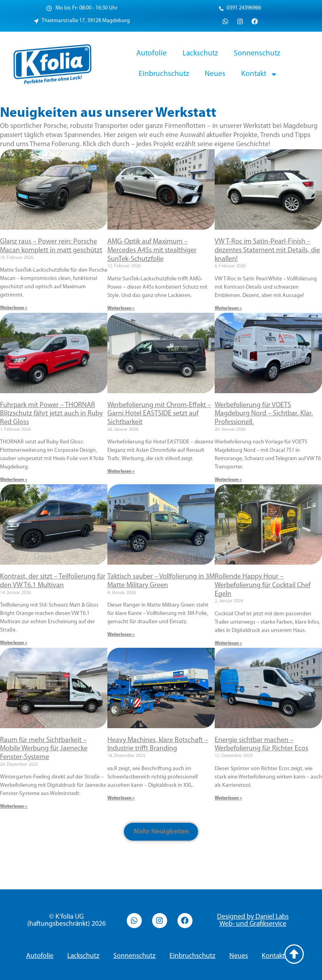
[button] (161, 832)
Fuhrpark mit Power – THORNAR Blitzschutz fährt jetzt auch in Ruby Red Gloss (51, 414)
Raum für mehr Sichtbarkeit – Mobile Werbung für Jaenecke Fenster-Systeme (44, 749)
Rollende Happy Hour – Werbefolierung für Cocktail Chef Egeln (263, 585)
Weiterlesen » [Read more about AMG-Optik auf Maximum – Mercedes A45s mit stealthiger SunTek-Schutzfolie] (121, 308)
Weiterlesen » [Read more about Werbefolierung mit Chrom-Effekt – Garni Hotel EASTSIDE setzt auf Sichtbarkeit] (121, 472)
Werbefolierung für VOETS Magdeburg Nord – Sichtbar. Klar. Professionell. (264, 414)
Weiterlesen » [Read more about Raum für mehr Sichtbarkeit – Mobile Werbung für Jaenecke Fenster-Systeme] (14, 807)
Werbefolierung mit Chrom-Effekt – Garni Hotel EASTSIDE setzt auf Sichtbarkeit (159, 414)
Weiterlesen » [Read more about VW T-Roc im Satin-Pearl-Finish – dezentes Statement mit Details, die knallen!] (228, 308)
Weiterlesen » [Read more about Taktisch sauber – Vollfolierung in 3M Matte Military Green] (121, 635)
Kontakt (259, 74)
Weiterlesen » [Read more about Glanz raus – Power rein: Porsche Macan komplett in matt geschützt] (14, 308)
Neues (215, 74)
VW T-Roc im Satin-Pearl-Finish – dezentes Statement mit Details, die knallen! (267, 250)
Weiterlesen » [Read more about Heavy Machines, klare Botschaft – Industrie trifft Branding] (121, 798)
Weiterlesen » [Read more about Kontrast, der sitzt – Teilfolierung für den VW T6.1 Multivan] (14, 643)
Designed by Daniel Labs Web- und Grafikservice (253, 920)
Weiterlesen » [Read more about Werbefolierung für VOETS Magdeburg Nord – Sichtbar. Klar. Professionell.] (228, 480)
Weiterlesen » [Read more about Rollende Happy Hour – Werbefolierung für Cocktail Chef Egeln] (228, 643)
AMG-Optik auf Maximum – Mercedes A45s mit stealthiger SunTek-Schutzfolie (152, 250)
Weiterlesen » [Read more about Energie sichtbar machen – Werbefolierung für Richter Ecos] (228, 798)
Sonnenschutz (257, 53)
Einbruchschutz (164, 74)
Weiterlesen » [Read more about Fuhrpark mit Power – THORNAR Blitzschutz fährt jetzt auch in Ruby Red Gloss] (14, 480)
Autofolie (151, 53)
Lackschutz (200, 53)
